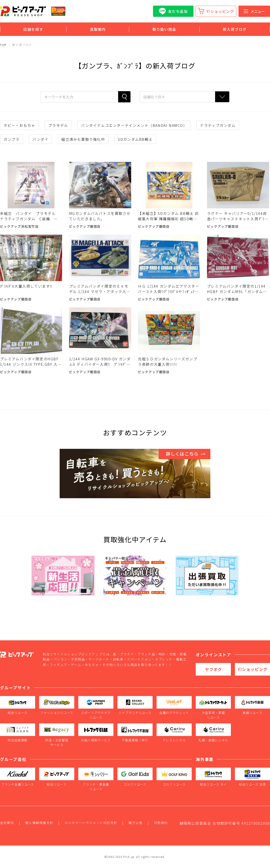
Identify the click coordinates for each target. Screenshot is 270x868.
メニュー (254, 11)
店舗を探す (33, 29)
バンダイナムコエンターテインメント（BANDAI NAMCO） (134, 125)
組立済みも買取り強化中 (83, 139)
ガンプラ (11, 139)
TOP (3, 45)
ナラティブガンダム (218, 125)
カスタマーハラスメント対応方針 (91, 823)
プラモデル (58, 125)
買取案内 (98, 29)
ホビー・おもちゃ (19, 125)
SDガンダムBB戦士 (135, 139)
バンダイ (40, 139)
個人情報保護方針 (39, 823)
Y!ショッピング (220, 11)
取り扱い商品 (164, 29)
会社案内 (7, 823)
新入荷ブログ (235, 29)
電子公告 (135, 823)
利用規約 (161, 823)
